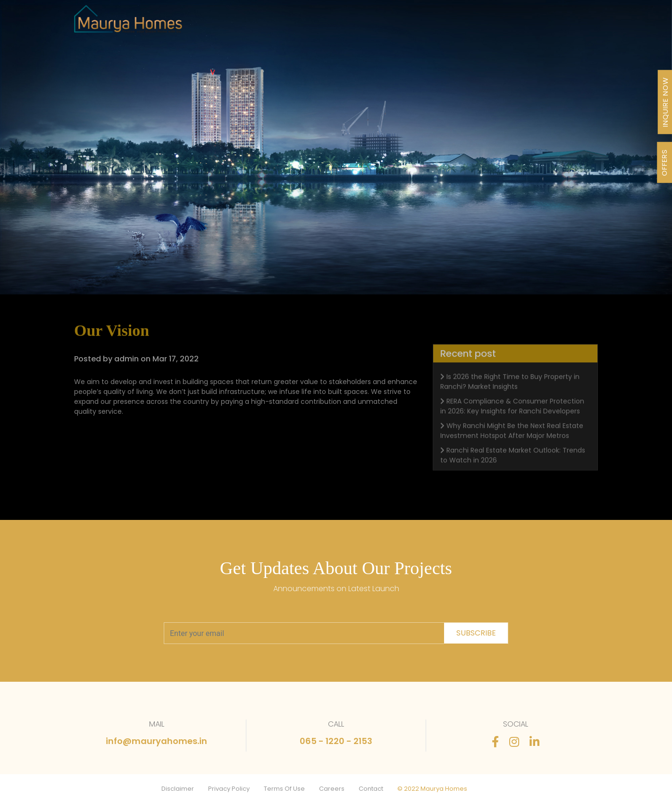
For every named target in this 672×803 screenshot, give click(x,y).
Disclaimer (178, 789)
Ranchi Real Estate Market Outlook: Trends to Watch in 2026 (513, 468)
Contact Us (556, 25)
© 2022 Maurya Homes (432, 789)
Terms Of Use (284, 789)
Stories (483, 25)
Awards (390, 25)
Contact (371, 789)
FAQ (515, 25)
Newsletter (437, 25)
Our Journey (294, 25)
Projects (243, 25)
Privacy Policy (229, 789)
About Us (347, 25)
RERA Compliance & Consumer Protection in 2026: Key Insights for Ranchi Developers (512, 419)
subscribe (476, 633)
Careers (332, 789)
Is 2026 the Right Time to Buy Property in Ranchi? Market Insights (510, 394)
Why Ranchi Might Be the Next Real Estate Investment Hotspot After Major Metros (512, 443)
